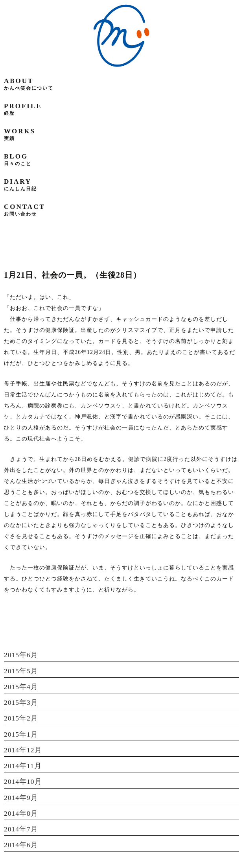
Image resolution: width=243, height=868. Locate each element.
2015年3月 (21, 702)
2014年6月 (21, 845)
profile (23, 109)
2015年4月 (21, 687)
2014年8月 (21, 813)
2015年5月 (21, 671)
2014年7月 (21, 829)
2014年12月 (23, 750)
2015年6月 (21, 655)
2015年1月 (21, 734)
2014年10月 (23, 781)
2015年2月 (21, 718)
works (20, 134)
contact (25, 210)
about (29, 84)
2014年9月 (21, 798)
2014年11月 (23, 766)
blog (18, 159)
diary (20, 185)
